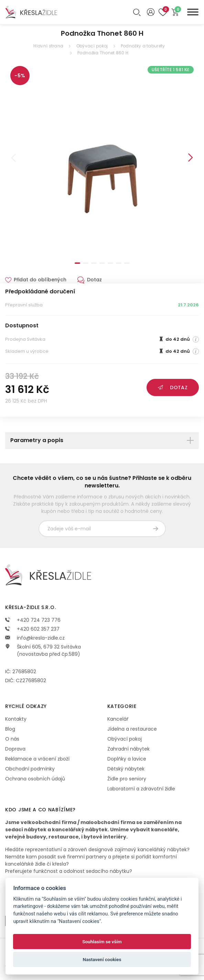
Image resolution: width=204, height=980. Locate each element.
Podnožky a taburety (143, 46)
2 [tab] (86, 263)
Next (191, 158)
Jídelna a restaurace (132, 729)
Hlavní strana (48, 46)
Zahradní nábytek (128, 749)
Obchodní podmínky (30, 769)
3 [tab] (94, 263)
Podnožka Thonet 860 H (103, 53)
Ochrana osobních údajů (35, 779)
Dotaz (173, 387)
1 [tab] (77, 263)
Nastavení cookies (102, 959)
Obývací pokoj (92, 46)
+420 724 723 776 (33, 620)
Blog (10, 729)
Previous (13, 158)
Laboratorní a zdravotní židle (141, 789)
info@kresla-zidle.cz (35, 638)
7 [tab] (127, 263)
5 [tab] (110, 263)
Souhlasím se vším (102, 942)
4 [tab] (102, 263)
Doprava (15, 749)
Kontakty (16, 719)
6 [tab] (119, 263)
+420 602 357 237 (32, 629)
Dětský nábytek (126, 769)
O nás (12, 739)
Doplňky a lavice (127, 759)
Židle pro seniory (127, 779)
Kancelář (118, 719)
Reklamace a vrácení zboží (37, 759)
